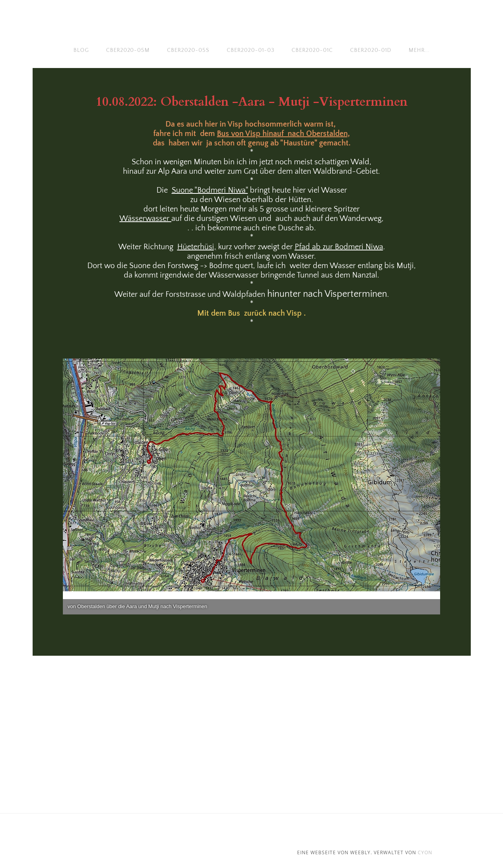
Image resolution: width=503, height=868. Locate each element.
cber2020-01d (371, 50)
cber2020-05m (128, 50)
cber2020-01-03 (251, 50)
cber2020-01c (312, 50)
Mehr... (419, 50)
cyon (425, 852)
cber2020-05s (188, 50)
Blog (81, 50)
